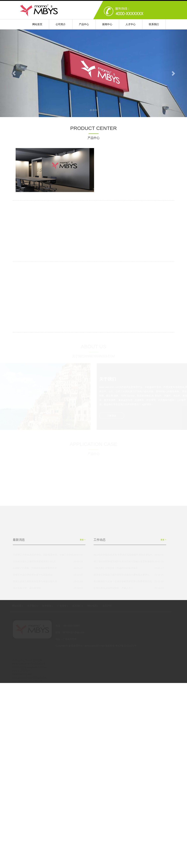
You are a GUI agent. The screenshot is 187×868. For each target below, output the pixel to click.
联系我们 (154, 24)
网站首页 (37, 24)
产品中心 (84, 24)
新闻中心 (107, 24)
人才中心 (131, 24)
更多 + (83, 540)
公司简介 (61, 24)
